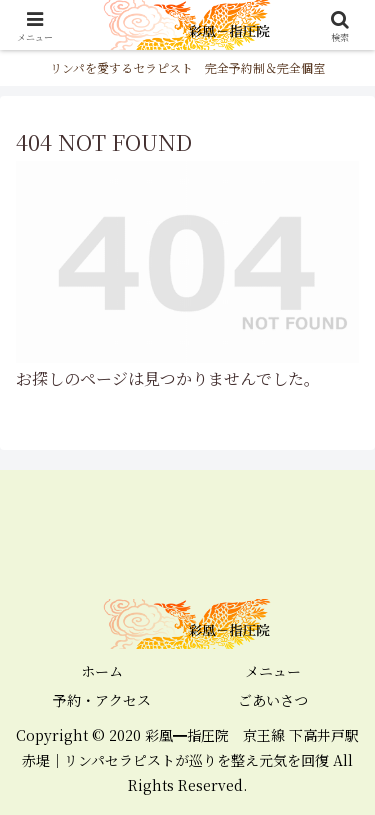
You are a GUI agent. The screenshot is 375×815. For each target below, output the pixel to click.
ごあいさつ (273, 700)
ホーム (102, 671)
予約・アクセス (102, 700)
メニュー (273, 671)
